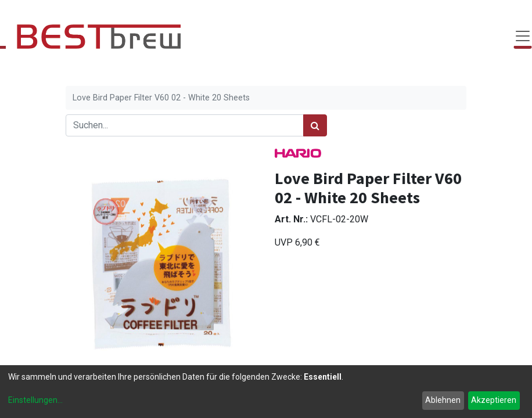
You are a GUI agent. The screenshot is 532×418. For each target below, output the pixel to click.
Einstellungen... (35, 400)
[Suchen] (315, 125)
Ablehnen (443, 400)
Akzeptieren (494, 400)
